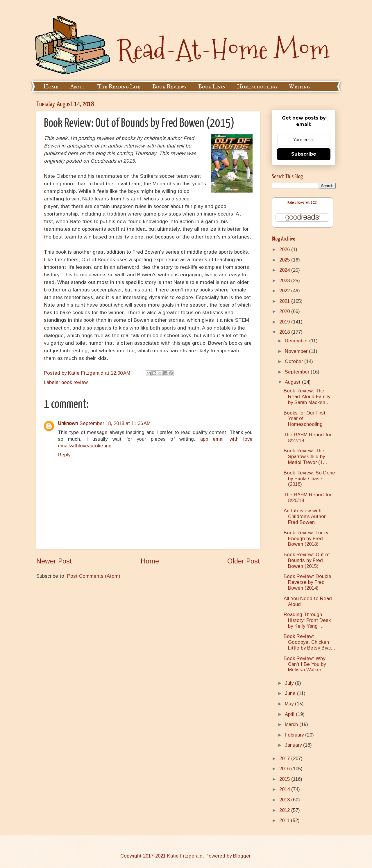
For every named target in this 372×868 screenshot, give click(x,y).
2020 (285, 311)
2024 (285, 270)
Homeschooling (257, 87)
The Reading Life (119, 87)
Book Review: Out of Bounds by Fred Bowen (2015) (307, 560)
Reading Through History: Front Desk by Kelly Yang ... (307, 620)
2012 (285, 810)
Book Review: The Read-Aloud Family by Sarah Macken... (307, 397)
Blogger (242, 856)
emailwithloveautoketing (85, 446)
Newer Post (54, 561)
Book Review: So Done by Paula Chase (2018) (309, 479)
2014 (285, 789)
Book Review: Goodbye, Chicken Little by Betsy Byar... (309, 642)
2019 (285, 322)
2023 (285, 281)
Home (51, 87)
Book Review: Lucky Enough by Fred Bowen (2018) (306, 539)
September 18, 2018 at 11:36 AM (115, 423)
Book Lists (212, 87)
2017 (285, 758)
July (290, 683)
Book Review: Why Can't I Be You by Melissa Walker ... (305, 664)
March (292, 724)
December (297, 341)
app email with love (226, 439)
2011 (285, 820)
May (290, 704)
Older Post (244, 561)
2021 (285, 301)
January (294, 745)
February (295, 735)
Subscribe (304, 154)
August (293, 382)
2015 (285, 779)
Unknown (68, 423)
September (298, 372)
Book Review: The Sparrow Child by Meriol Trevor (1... (305, 457)
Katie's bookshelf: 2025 (303, 203)
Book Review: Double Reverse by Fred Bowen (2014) (307, 582)
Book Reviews (169, 87)
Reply (64, 455)
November (297, 351)
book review (75, 382)
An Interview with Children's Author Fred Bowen (305, 516)
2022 (285, 291)
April (290, 714)
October (295, 361)
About (78, 87)
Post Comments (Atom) (94, 576)
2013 (285, 800)
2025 (285, 260)
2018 (285, 332)
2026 (285, 249)
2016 (285, 769)
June (291, 693)
